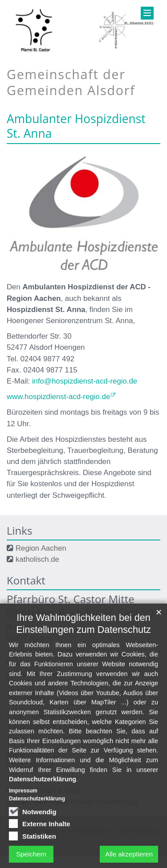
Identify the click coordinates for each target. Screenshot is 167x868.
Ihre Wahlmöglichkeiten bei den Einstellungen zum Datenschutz (83, 679)
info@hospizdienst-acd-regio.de (85, 381)
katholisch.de (37, 559)
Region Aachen (41, 548)
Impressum (23, 846)
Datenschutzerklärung (43, 835)
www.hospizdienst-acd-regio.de (58, 397)
